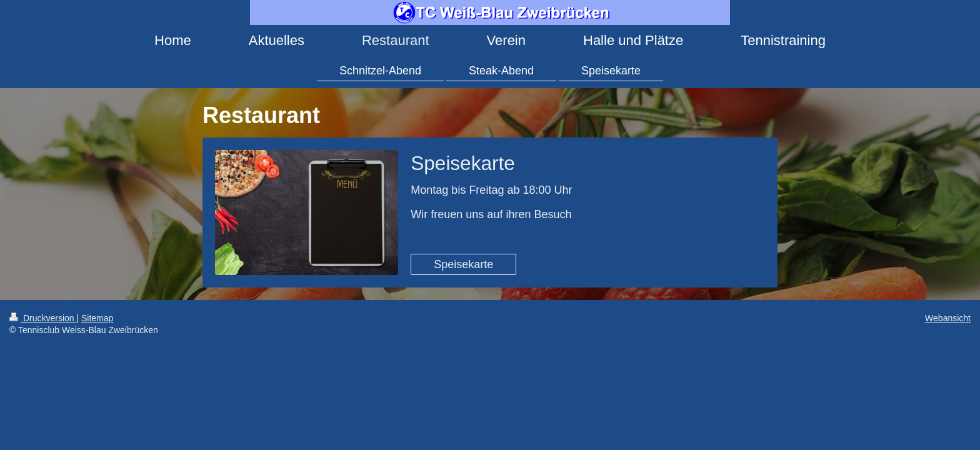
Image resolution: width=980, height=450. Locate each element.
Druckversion (43, 318)
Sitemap (97, 318)
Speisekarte (463, 264)
